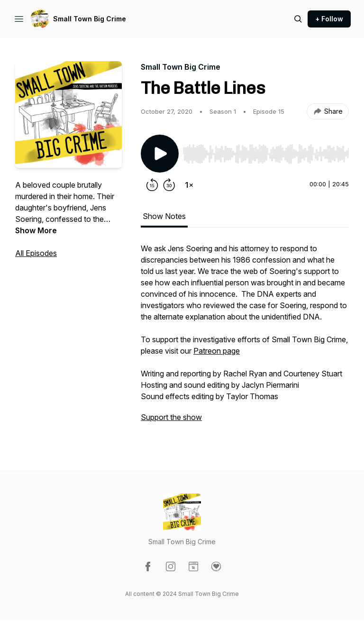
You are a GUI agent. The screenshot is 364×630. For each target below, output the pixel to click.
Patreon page (217, 351)
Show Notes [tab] (164, 216)
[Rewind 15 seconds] (152, 185)
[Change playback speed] (189, 185)
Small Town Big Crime (90, 19)
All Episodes (36, 253)
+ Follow (329, 19)
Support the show (171, 417)
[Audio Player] (266, 151)
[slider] (266, 154)
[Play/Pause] (160, 154)
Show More (36, 230)
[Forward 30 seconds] (169, 185)
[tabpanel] (245, 338)
